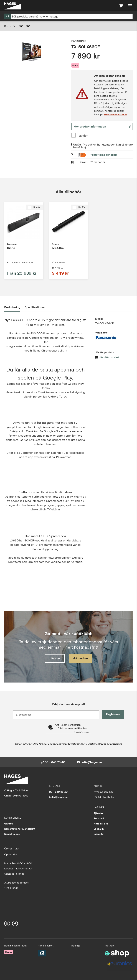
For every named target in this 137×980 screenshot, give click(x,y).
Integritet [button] (99, 834)
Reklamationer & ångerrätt (20, 829)
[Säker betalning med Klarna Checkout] (8, 952)
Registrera (113, 714)
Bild (6, 26)
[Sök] (68, 16)
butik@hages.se (91, 762)
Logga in (99, 829)
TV (14, 26)
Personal (99, 818)
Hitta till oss (101, 824)
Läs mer (55, 658)
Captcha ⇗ (82, 732)
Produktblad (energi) (103, 155)
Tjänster (98, 813)
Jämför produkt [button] (108, 357)
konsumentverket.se (116, 114)
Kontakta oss (12, 834)
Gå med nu (81, 658)
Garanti (9, 824)
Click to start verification (72, 728)
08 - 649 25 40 (55, 762)
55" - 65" (24, 26)
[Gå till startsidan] (13, 6)
